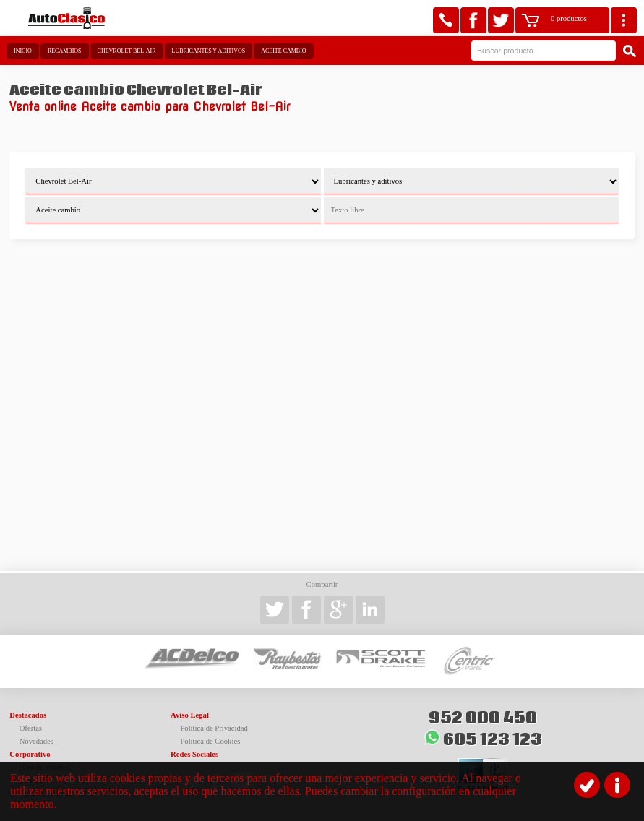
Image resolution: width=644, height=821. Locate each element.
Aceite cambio (283, 51)
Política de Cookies (210, 741)
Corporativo (30, 754)
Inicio (23, 51)
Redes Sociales (194, 754)
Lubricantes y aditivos (209, 51)
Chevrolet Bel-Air (127, 51)
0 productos (569, 18)
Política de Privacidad (214, 728)
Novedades (37, 741)
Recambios (65, 51)
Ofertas (31, 728)
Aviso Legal (190, 715)
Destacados (28, 715)
